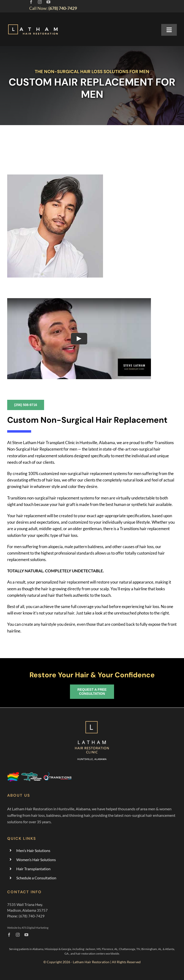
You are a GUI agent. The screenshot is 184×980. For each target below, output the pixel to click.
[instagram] (40, 2)
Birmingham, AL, (152, 949)
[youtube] (48, 2)
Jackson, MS (93, 949)
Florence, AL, (110, 949)
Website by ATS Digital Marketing (28, 928)
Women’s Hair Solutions (36, 860)
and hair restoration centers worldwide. (95, 954)
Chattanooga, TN (129, 949)
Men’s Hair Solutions (33, 850)
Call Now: (53, 8)
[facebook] (31, 2)
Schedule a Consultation (36, 878)
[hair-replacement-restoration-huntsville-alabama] (33, 25)
